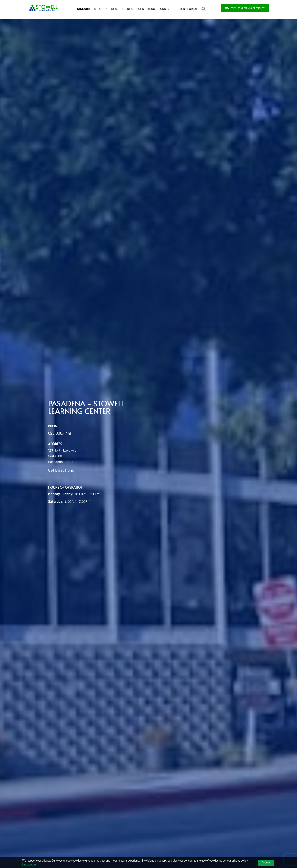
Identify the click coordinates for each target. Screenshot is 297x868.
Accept (266, 863)
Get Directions (61, 470)
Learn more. (29, 864)
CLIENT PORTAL (187, 8)
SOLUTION (101, 8)
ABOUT (152, 8)
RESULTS (117, 8)
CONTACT (167, 8)
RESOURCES (135, 8)
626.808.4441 (60, 433)
